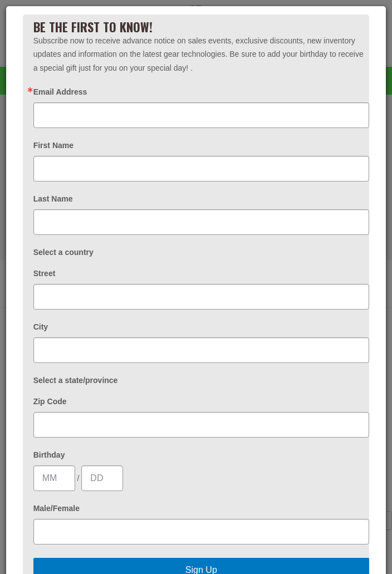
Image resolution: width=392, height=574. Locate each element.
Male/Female (57, 508)
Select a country (63, 252)
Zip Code (50, 401)
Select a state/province (76, 380)
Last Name (53, 199)
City (41, 327)
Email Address (60, 92)
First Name (53, 145)
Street (45, 273)
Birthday (49, 455)
